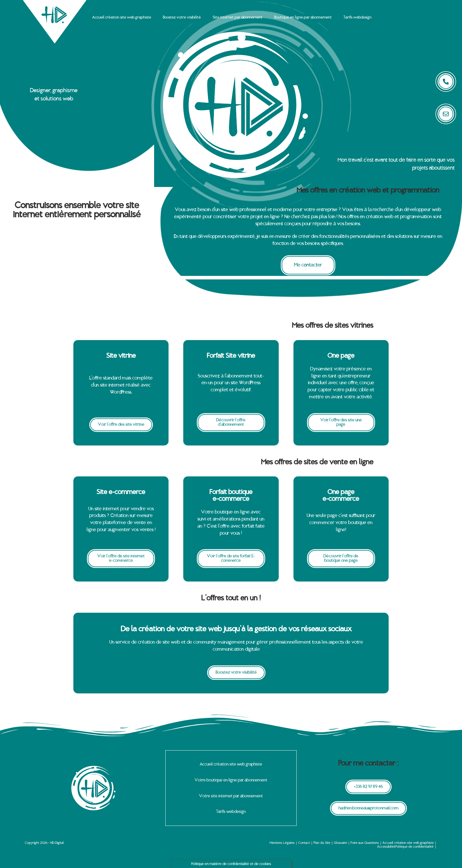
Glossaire (340, 843)
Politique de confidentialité (415, 847)
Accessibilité (386, 847)
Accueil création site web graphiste (122, 18)
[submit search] (446, 82)
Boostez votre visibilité (182, 18)
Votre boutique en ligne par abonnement (231, 780)
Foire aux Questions (365, 843)
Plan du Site (322, 843)
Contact (304, 843)
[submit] (446, 114)
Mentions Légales (282, 843)
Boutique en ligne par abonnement (303, 18)
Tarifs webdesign (358, 18)
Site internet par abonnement (238, 18)
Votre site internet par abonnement (231, 796)
